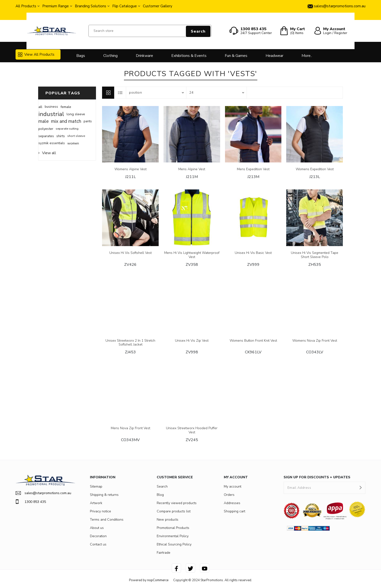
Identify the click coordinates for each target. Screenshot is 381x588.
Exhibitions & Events (189, 56)
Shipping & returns (104, 495)
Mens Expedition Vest (253, 169)
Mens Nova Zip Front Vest (130, 428)
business (51, 107)
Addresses (232, 503)
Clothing (110, 56)
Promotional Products (173, 528)
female (66, 107)
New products (168, 520)
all (40, 107)
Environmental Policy (173, 536)
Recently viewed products (177, 503)
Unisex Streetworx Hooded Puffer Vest (192, 430)
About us (97, 528)
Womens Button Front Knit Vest (253, 341)
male (43, 121)
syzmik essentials (52, 143)
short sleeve (76, 136)
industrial (51, 114)
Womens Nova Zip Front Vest (315, 341)
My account (233, 486)
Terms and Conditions (107, 520)
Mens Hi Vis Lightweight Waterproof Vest (192, 255)
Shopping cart (234, 511)
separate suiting (67, 129)
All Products (26, 6)
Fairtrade (164, 553)
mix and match (66, 121)
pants (88, 121)
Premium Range (56, 6)
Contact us (98, 544)
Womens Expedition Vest (315, 169)
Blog (160, 495)
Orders (229, 495)
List (120, 93)
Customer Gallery (158, 6)
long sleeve (76, 114)
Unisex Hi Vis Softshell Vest (130, 253)
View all (49, 153)
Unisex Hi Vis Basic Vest (253, 253)
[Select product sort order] (156, 93)
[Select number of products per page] (216, 93)
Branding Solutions (91, 6)
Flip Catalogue (125, 6)
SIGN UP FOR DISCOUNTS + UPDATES (317, 477)
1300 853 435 (31, 502)
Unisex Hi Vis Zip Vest (192, 341)
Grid (108, 93)
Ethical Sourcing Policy (174, 544)
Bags (81, 56)
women (73, 143)
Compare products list (174, 511)
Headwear (274, 56)
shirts (61, 136)
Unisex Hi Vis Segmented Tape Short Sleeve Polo (315, 255)
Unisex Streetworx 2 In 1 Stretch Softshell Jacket (130, 343)
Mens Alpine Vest (192, 169)
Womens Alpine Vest (130, 169)
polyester (46, 129)
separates (46, 136)
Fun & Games (236, 56)
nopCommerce (158, 580)
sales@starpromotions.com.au (43, 493)
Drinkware (144, 56)
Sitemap (96, 486)
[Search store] (150, 31)
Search (198, 31)
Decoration (98, 536)
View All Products (36, 54)
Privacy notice (100, 511)
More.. (307, 56)
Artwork (96, 503)
